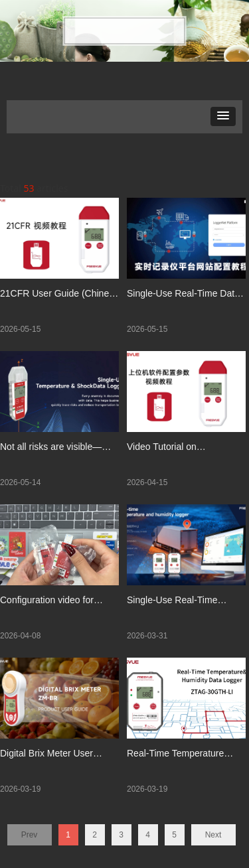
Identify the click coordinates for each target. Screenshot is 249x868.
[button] (223, 116)
